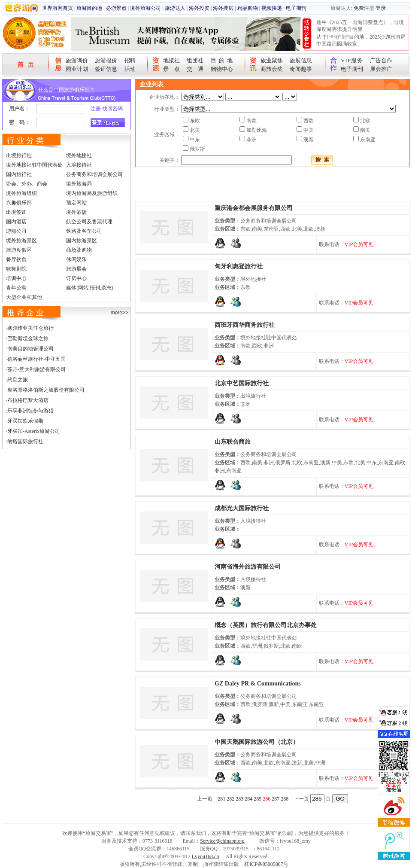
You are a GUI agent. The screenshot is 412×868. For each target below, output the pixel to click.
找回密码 (112, 109)
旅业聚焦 (272, 60)
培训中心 (16, 278)
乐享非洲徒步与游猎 (30, 411)
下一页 (301, 799)
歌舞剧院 (16, 269)
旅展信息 (301, 60)
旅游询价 (77, 60)
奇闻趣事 (301, 69)
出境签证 (16, 212)
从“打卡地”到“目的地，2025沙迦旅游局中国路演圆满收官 (361, 40)
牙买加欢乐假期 (25, 421)
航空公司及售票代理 (89, 222)
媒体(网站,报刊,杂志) (90, 288)
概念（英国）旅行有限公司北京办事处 (266, 625)
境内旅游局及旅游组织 (92, 193)
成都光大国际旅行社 (242, 508)
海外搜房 (223, 8)
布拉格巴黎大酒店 (28, 400)
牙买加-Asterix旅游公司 (34, 431)
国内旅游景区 (82, 241)
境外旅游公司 (145, 8)
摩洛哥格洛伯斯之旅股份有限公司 (46, 390)
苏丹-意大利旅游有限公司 (36, 369)
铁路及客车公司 (84, 231)
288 (285, 799)
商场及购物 (79, 250)
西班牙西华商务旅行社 (245, 325)
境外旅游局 (79, 184)
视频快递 (272, 8)
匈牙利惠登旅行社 (239, 266)
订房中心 (76, 278)
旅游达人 (175, 8)
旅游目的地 (89, 8)
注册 (96, 109)
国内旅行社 (19, 174)
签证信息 (106, 69)
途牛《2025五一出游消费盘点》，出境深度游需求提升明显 (360, 26)
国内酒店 (16, 222)
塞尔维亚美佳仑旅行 (30, 328)
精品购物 (248, 8)
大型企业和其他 (24, 297)
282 (230, 799)
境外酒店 (76, 212)
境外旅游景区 (21, 241)
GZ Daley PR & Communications (258, 684)
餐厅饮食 (16, 259)
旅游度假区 (19, 250)
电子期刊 (296, 8)
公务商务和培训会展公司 (94, 174)
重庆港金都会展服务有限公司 (254, 208)
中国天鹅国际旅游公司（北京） (257, 742)
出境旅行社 (19, 155)
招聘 (130, 60)
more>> (120, 313)
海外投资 (199, 8)
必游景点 (116, 8)
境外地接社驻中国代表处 (34, 165)
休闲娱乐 (76, 259)
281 (221, 799)
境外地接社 (79, 155)
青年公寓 (16, 288)
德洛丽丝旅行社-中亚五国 (36, 359)
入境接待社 (79, 165)
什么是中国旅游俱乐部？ (67, 90)
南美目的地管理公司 (30, 349)
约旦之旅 (18, 380)
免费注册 (364, 8)
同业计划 (77, 69)
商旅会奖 (272, 69)
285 (257, 799)
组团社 (195, 60)
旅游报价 (106, 60)
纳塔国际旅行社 (25, 442)
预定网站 (76, 203)
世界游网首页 (58, 8)
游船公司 (16, 231)
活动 (130, 69)
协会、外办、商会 (27, 184)
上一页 (205, 799)
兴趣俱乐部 (19, 203)
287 (276, 799)
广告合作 (381, 60)
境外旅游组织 (21, 193)
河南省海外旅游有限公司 (248, 567)
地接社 (171, 60)
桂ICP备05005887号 (266, 864)
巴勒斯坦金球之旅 (28, 338)
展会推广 (381, 69)
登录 (381, 8)
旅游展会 (76, 269)
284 (248, 799)
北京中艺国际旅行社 (242, 383)
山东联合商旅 (233, 442)
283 (239, 799)
